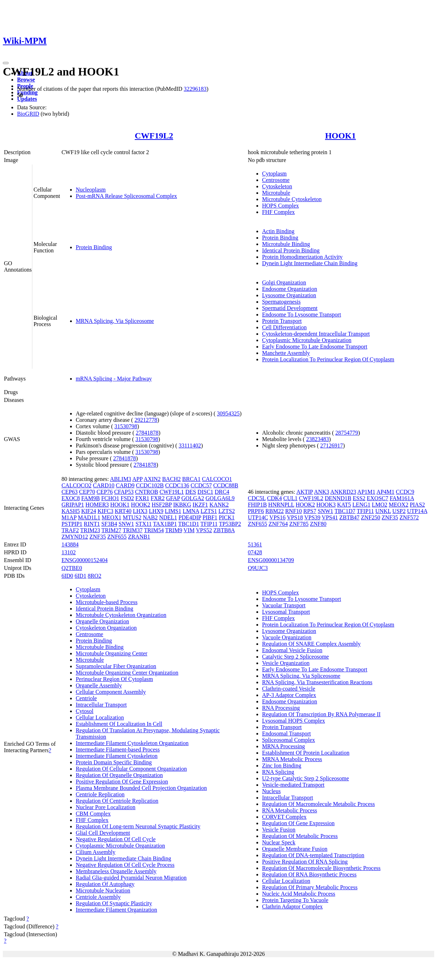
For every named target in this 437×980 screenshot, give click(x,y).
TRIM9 (174, 530)
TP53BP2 (230, 524)
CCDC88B (226, 485)
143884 (70, 544)
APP (137, 479)
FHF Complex (278, 212)
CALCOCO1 (217, 479)
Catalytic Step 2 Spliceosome (295, 657)
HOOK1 (340, 136)
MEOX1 (111, 517)
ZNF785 (299, 524)
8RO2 (95, 576)
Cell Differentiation (284, 327)
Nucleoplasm (91, 190)
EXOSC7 (378, 498)
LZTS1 (209, 511)
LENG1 (361, 505)
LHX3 (140, 511)
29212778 (146, 420)
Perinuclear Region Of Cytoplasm (114, 679)
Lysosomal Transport (286, 612)
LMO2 (380, 505)
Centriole (86, 698)
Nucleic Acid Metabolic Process (299, 894)
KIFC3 (105, 511)
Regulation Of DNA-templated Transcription (313, 855)
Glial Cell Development (103, 833)
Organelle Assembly (99, 685)
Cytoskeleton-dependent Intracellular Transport (316, 334)
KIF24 (89, 511)
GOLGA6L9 (220, 498)
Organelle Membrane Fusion (295, 849)
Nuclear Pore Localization (106, 807)
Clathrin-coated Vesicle (289, 689)
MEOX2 (398, 505)
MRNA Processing (283, 746)
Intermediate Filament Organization (116, 910)
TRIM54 (154, 530)
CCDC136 (177, 485)
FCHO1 (110, 498)
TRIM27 (111, 530)
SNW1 (126, 524)
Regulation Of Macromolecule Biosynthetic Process (321, 868)
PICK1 (227, 517)
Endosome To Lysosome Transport (302, 315)
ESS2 (359, 498)
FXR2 (158, 498)
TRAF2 (70, 530)
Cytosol (85, 711)
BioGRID (28, 114)
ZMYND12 (75, 537)
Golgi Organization (284, 282)
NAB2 (150, 517)
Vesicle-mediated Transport (293, 785)
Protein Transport (282, 321)
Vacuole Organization (287, 637)
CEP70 (87, 492)
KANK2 (219, 505)
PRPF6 (256, 511)
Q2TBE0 (72, 568)
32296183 (195, 89)
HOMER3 (97, 505)
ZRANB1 (139, 537)
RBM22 (275, 511)
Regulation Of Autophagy (105, 884)
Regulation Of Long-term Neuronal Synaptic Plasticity (138, 826)
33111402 (190, 446)
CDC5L (257, 498)
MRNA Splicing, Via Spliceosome (115, 321)
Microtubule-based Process (107, 602)
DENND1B (338, 498)
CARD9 (125, 485)
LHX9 (156, 511)
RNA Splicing (278, 772)
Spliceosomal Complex (289, 740)
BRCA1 (191, 479)
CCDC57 (201, 485)
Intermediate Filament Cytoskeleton (117, 756)
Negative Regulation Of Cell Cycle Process (125, 865)
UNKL (383, 511)
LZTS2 (227, 511)
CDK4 (275, 498)
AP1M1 (366, 492)
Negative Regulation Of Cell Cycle (116, 839)
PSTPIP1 (72, 524)
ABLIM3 (121, 479)
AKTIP (305, 492)
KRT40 (123, 511)
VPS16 (278, 517)
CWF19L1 (172, 492)
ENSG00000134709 (271, 560)
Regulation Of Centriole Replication (117, 801)
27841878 (147, 433)
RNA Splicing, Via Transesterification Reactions (317, 682)
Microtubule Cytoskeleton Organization (121, 615)
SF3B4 (109, 524)
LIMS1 (173, 511)
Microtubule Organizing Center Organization (127, 673)
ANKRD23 (343, 492)
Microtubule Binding (286, 244)
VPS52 (204, 530)
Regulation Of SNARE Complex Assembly (311, 644)
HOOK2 (140, 505)
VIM (189, 530)
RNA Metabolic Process (290, 810)
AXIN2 (152, 479)
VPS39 (312, 517)
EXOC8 (71, 498)
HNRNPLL (281, 505)
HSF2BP (162, 505)
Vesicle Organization (286, 663)
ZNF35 (98, 537)
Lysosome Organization (289, 295)
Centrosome (276, 180)
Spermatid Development (290, 308)
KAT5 (344, 505)
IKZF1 (201, 505)
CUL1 (291, 498)
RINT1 (92, 524)
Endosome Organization (290, 289)
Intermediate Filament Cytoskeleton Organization (132, 743)
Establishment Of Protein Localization (306, 753)
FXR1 (142, 498)
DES (191, 492)
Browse (26, 80)
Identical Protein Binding (291, 250)
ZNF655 (117, 537)
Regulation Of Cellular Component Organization (131, 769)
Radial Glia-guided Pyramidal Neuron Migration (131, 878)
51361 (255, 544)
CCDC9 (405, 492)
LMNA (191, 511)
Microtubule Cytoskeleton (292, 199)
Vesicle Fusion (279, 830)
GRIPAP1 (73, 505)
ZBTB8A (224, 530)
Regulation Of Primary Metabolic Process (310, 887)
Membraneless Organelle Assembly (116, 871)
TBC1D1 (189, 524)
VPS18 (295, 517)
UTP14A (417, 511)
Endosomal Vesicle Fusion (292, 650)
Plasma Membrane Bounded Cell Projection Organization (141, 788)
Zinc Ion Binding (282, 766)
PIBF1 (210, 517)
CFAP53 (124, 492)
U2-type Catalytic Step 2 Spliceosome (305, 778)
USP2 (399, 511)
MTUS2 (132, 517)
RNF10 (294, 511)
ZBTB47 (349, 517)
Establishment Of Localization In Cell (119, 724)
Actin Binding (278, 231)
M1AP (69, 517)
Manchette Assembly (286, 353)
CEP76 (105, 492)
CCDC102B (150, 485)
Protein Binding (94, 247)
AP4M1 (386, 492)
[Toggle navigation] (6, 63)
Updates (27, 99)
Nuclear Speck (279, 842)
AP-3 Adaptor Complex (289, 695)
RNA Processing (281, 708)
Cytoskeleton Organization (106, 628)
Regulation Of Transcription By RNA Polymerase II (321, 714)
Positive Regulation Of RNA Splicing (305, 862)
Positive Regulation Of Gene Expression (122, 782)
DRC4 (222, 492)
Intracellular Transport (101, 705)
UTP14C (258, 517)
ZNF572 (409, 517)
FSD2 (127, 498)
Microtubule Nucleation (103, 890)
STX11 (144, 524)
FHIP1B (257, 505)
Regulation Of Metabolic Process (300, 836)
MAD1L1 (89, 517)
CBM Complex (93, 814)
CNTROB (147, 492)
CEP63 (70, 492)
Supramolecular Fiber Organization (116, 666)
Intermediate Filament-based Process (118, 750)
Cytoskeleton (277, 186)
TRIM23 (90, 530)
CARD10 (103, 485)
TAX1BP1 (165, 524)
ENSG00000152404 (85, 560)
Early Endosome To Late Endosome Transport (315, 347)
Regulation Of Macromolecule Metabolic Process (318, 804)
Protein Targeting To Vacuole (295, 900)
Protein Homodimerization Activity (302, 257)
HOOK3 (326, 505)
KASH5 (71, 511)
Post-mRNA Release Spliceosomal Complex (126, 196)
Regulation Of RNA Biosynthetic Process (309, 874)
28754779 (347, 433)
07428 (255, 552)
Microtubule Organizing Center (111, 653)
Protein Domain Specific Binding (114, 762)
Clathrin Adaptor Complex (292, 906)
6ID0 (67, 576)
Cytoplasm (274, 174)
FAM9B (90, 498)
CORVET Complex (284, 817)
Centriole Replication (100, 794)
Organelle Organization (102, 621)
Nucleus (271, 791)
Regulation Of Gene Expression (298, 823)
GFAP (173, 498)
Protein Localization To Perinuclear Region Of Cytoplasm (328, 359)
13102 (69, 552)
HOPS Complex (281, 206)
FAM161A (402, 498)
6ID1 (81, 576)
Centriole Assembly (98, 897)
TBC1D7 (345, 511)
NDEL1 (168, 517)
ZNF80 (318, 524)
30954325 (228, 413)
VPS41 (330, 517)
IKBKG (182, 505)
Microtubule (276, 193)
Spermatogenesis (281, 302)
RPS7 (310, 511)
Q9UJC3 (258, 568)
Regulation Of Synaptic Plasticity (114, 903)
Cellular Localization (100, 717)
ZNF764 (278, 524)
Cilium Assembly (96, 852)
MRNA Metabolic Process (292, 759)
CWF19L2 (154, 136)
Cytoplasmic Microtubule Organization (307, 340)
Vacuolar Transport (284, 605)
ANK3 (322, 492)
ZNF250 (371, 517)
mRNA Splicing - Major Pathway (114, 379)
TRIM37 (133, 530)
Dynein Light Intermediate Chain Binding (310, 263)
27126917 (332, 446)
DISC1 (205, 492)
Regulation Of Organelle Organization (119, 775)
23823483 (318, 439)
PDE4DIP (190, 517)
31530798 (126, 426)
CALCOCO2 (76, 485)
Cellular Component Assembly (111, 692)
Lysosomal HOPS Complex (294, 721)
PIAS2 (417, 505)
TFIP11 (209, 524)
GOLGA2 (193, 498)
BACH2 (171, 479)
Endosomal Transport (286, 733)
